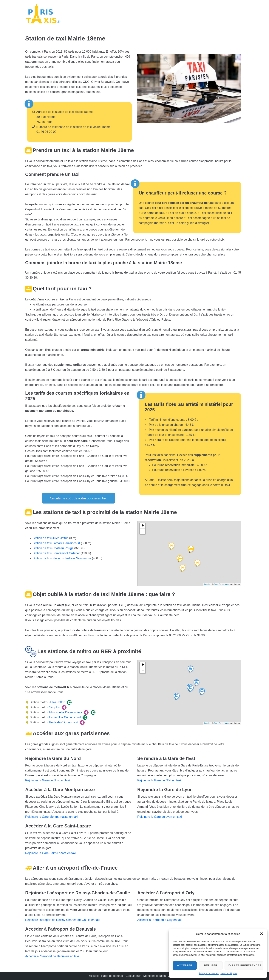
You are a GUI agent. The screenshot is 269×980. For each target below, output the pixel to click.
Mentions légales (229, 973)
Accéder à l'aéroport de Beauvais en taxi (52, 956)
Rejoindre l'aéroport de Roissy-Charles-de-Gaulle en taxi (63, 920)
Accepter (185, 965)
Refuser (211, 965)
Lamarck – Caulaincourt (65, 717)
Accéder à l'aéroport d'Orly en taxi (160, 920)
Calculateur (133, 976)
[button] (262, 934)
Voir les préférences (244, 965)
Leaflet (207, 584)
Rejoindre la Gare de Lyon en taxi (160, 817)
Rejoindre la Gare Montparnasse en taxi (52, 817)
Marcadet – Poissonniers (65, 712)
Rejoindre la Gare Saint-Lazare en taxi (51, 853)
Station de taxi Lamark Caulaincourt (56, 543)
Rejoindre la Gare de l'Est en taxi (159, 780)
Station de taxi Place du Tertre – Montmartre (62, 558)
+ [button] (143, 526)
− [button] (143, 531)
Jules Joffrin (57, 702)
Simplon (54, 707)
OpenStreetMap (221, 584)
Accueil (94, 976)
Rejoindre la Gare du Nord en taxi (47, 780)
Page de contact (112, 976)
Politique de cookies (209, 973)
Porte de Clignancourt (63, 722)
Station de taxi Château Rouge (53, 548)
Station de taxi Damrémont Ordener (56, 553)
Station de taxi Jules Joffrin (51, 538)
